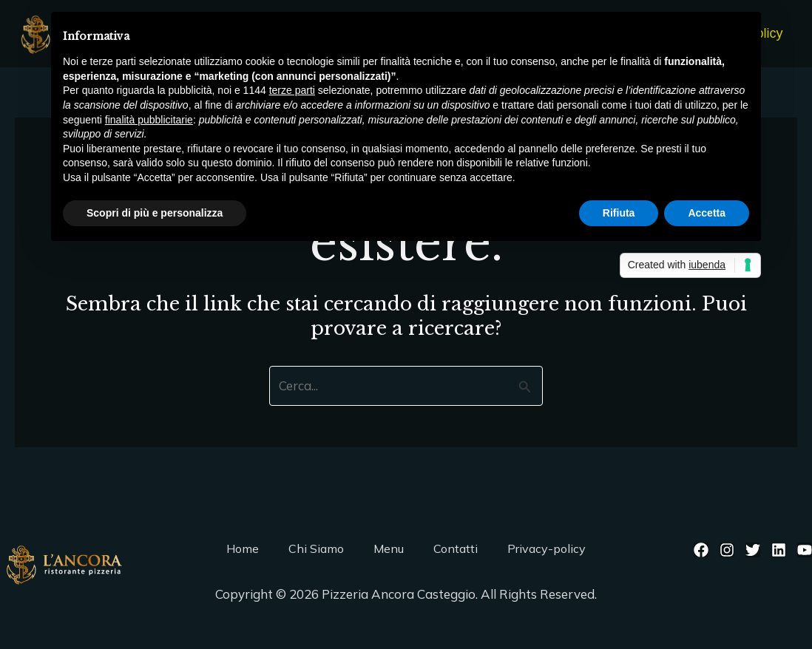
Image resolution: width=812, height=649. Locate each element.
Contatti (456, 548)
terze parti (292, 90)
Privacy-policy (547, 548)
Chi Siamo (316, 548)
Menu (389, 548)
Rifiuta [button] (619, 213)
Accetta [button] (707, 213)
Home (243, 548)
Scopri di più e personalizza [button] (155, 213)
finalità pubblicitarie (149, 120)
